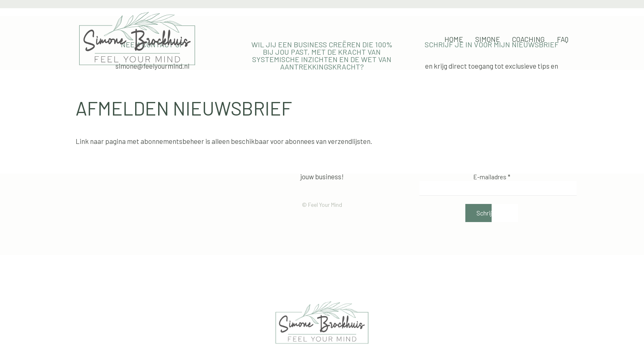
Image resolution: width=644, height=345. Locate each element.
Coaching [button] (528, 39)
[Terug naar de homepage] (137, 39)
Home (454, 39)
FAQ (563, 39)
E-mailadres (492, 177)
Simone (488, 39)
